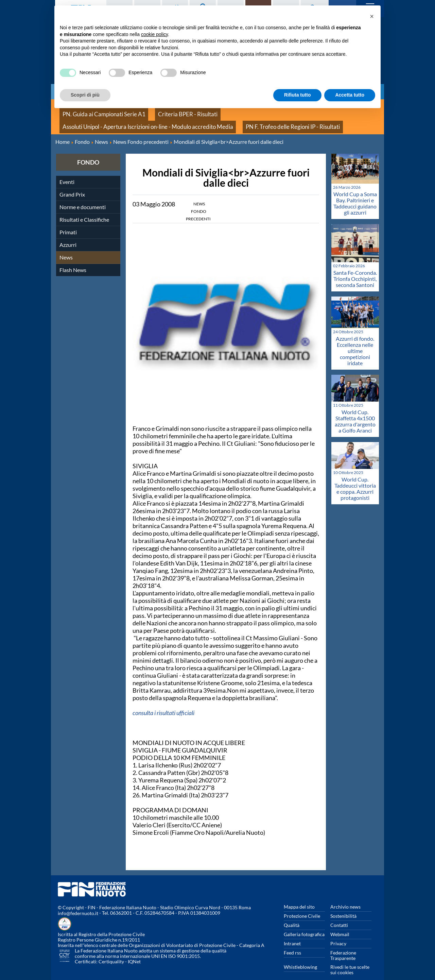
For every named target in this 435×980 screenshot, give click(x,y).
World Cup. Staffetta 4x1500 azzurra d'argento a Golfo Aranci (355, 411)
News (66, 247)
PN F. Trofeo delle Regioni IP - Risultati (100, 119)
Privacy (338, 933)
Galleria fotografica (304, 924)
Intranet (292, 933)
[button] (372, 16)
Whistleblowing (300, 956)
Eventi (67, 171)
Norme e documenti (83, 196)
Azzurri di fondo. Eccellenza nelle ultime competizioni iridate (355, 340)
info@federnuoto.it (78, 903)
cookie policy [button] (154, 34)
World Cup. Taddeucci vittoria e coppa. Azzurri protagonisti (355, 478)
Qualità (292, 915)
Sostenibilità (343, 905)
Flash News (73, 259)
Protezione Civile (302, 905)
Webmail (340, 924)
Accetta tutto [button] (350, 95)
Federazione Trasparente (343, 945)
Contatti (339, 915)
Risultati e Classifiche (84, 209)
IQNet (134, 951)
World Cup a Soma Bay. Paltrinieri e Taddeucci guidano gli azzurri (355, 193)
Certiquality (111, 951)
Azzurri (68, 234)
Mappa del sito (299, 896)
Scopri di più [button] (85, 95)
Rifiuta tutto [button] (298, 95)
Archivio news (345, 896)
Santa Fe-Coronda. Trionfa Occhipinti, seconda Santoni (355, 268)
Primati (68, 222)
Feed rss (292, 942)
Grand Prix (72, 184)
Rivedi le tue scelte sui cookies (350, 959)
